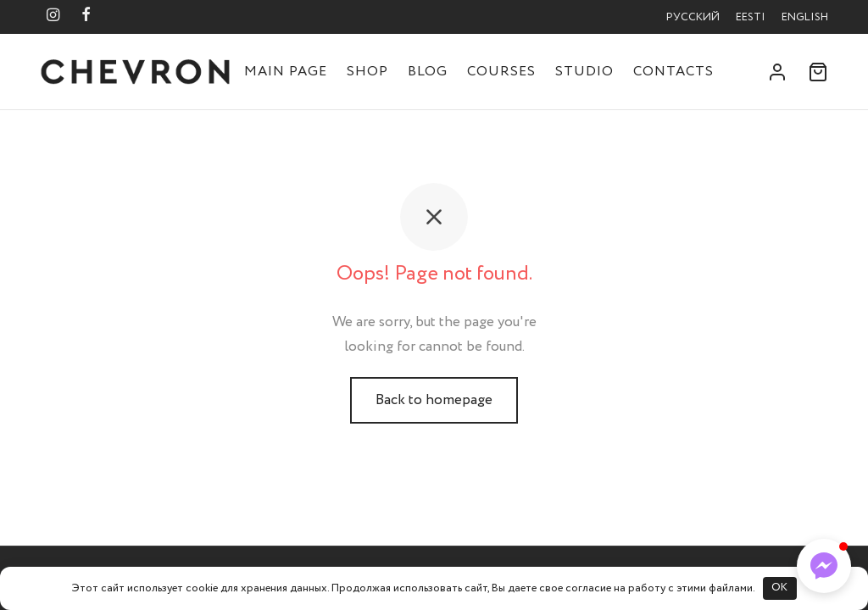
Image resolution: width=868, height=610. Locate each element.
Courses (501, 72)
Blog (428, 72)
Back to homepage (434, 400)
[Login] (777, 72)
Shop (367, 72)
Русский (693, 17)
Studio (584, 72)
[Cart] (818, 72)
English (805, 17)
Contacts (673, 72)
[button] (824, 566)
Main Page (286, 72)
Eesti (751, 17)
